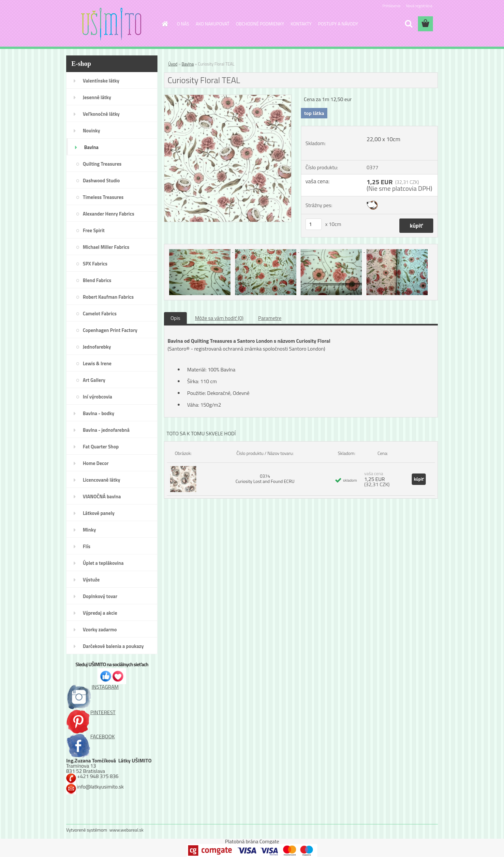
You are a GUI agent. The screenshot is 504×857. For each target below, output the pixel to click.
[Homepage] (165, 24)
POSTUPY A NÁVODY (338, 24)
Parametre (270, 318)
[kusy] (314, 224)
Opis (175, 318)
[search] (408, 24)
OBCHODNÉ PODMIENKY (260, 24)
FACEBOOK (90, 736)
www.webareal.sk (127, 830)
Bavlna (188, 64)
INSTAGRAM (92, 687)
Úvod (173, 64)
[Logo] (111, 24)
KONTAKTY (301, 24)
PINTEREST (91, 712)
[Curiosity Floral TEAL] (228, 98)
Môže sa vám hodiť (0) (219, 318)
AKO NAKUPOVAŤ (212, 24)
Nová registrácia (419, 6)
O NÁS (183, 24)
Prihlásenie (391, 6)
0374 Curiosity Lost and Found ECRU (265, 479)
